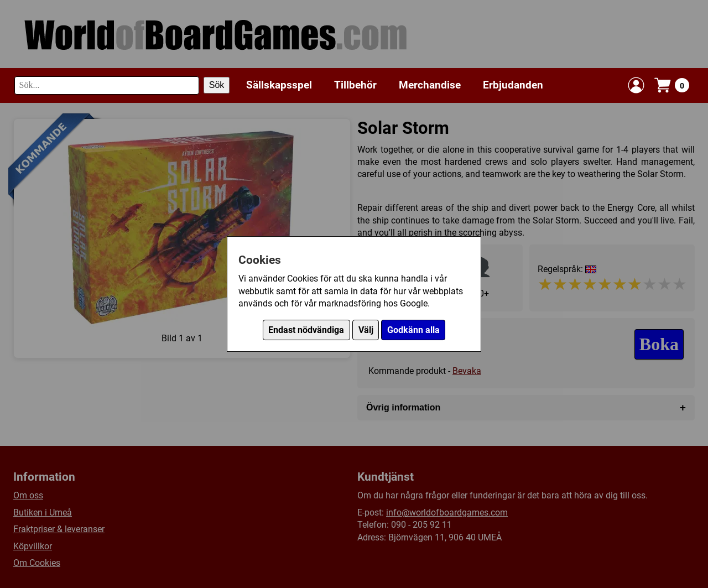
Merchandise (430, 85)
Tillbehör (355, 85)
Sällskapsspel (279, 85)
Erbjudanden (513, 85)
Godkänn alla (413, 330)
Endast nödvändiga (306, 330)
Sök (217, 85)
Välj (366, 330)
